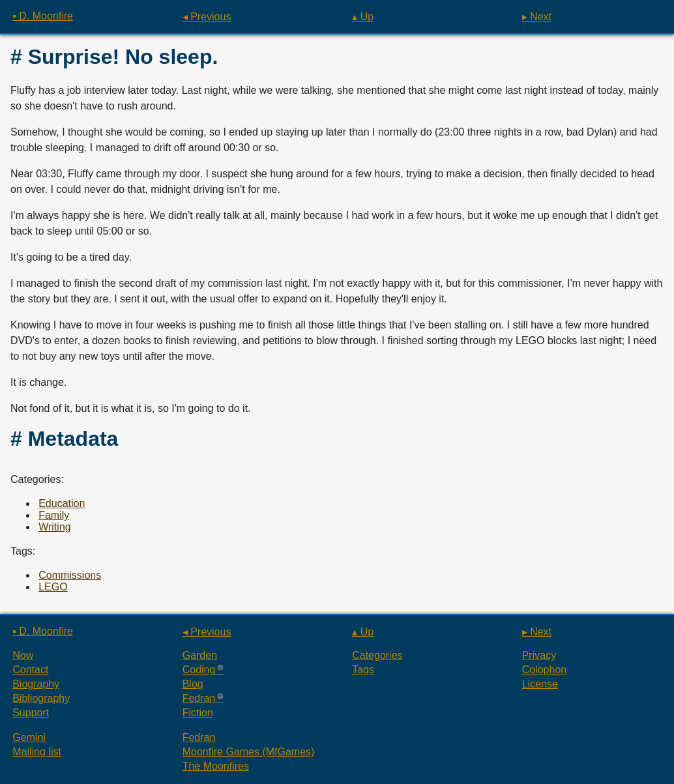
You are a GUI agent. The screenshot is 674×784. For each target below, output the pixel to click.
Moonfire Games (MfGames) (249, 752)
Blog (193, 684)
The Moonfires (216, 766)
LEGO (53, 587)
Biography (36, 684)
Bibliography (41, 698)
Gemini (29, 737)
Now (23, 655)
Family (54, 515)
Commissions (70, 575)
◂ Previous (207, 17)
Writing (55, 527)
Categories (377, 655)
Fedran (199, 698)
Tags (363, 670)
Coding (199, 670)
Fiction (198, 713)
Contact (30, 670)
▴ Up (363, 17)
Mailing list (37, 752)
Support (31, 713)
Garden (200, 655)
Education (62, 503)
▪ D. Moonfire (43, 16)
